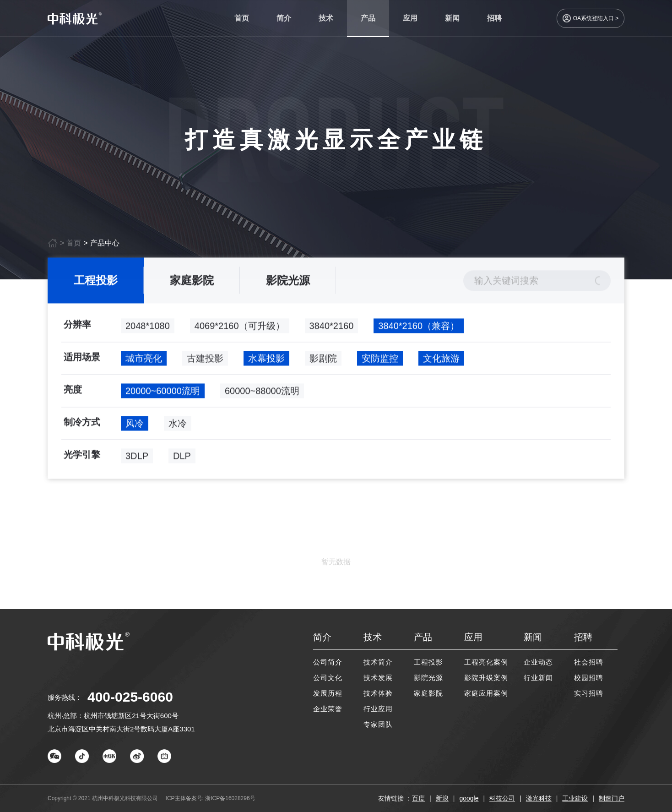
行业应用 (378, 709)
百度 (418, 798)
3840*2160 (332, 327)
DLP (182, 458)
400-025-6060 (130, 697)
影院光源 (288, 282)
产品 (368, 18)
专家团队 (378, 724)
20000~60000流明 (163, 392)
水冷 (178, 425)
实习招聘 (589, 693)
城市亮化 (144, 360)
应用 (410, 18)
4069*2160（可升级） (240, 327)
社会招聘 (589, 662)
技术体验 (378, 693)
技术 (326, 18)
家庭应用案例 (486, 693)
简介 (284, 18)
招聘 (494, 18)
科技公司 (502, 798)
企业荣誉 (328, 709)
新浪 (442, 798)
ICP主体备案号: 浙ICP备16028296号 (211, 798)
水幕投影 (266, 360)
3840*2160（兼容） (419, 327)
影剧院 (323, 360)
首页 (242, 18)
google (469, 798)
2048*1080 (148, 327)
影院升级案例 (486, 678)
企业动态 (538, 662)
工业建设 (575, 798)
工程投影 (96, 282)
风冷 (135, 425)
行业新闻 (538, 678)
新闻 (452, 18)
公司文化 (328, 678)
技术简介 (378, 662)
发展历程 (328, 693)
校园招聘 (589, 678)
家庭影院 (192, 282)
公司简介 (328, 662)
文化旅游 (441, 360)
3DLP (137, 458)
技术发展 (378, 678)
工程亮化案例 (486, 662)
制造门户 (612, 798)
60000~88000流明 (262, 392)
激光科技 (539, 798)
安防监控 (380, 360)
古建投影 (205, 360)
